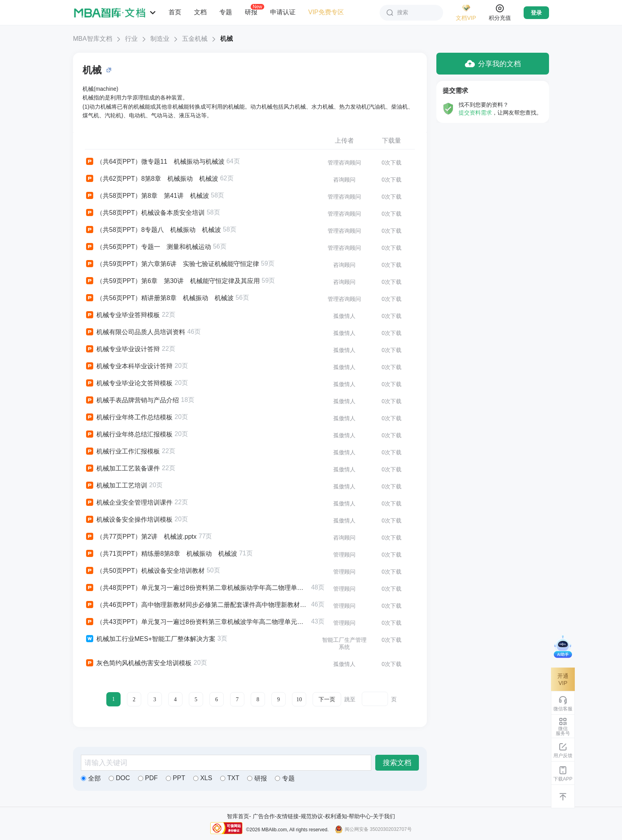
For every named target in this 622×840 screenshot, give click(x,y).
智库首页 (238, 816)
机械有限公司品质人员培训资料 (135, 332)
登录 (536, 13)
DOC (119, 778)
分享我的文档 (493, 64)
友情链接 (288, 816)
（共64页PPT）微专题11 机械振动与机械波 (155, 162)
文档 (200, 12)
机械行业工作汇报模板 (122, 452)
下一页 (327, 699)
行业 (131, 39)
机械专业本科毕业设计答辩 (129, 366)
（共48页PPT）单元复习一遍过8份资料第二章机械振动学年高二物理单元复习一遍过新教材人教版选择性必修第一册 (197, 588)
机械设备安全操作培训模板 (129, 520)
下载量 (392, 141)
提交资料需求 (475, 113)
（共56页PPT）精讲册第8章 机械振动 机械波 (159, 298)
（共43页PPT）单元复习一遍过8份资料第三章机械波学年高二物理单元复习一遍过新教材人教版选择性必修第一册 (197, 622)
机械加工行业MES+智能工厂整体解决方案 (150, 639)
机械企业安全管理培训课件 (129, 503)
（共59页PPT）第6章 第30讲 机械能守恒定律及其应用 (172, 281)
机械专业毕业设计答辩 (122, 349)
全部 (91, 778)
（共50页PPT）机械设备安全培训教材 (145, 571)
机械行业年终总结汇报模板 (129, 434)
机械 (227, 39)
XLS (203, 778)
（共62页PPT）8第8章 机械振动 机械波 (152, 179)
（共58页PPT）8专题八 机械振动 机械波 (153, 230)
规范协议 (312, 816)
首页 (175, 12)
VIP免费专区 (326, 12)
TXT (230, 778)
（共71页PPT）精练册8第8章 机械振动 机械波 (161, 554)
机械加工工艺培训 (116, 486)
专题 (226, 12)
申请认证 (283, 12)
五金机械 (195, 39)
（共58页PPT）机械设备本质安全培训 (145, 213)
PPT (176, 778)
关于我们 (384, 816)
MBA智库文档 (93, 39)
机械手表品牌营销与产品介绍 (132, 400)
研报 (251, 12)
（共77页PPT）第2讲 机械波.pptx (141, 537)
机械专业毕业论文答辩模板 (129, 383)
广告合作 (264, 816)
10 (299, 699)
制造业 (160, 39)
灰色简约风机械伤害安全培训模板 (138, 663)
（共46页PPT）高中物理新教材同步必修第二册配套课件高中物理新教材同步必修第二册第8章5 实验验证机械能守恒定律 (197, 605)
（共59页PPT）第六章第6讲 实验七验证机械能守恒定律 (172, 264)
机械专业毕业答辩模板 (122, 315)
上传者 (344, 141)
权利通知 (336, 816)
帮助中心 (360, 816)
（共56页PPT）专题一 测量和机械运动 (148, 247)
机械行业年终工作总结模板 (129, 417)
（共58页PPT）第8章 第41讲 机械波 (147, 196)
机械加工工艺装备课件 (122, 469)
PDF (148, 778)
